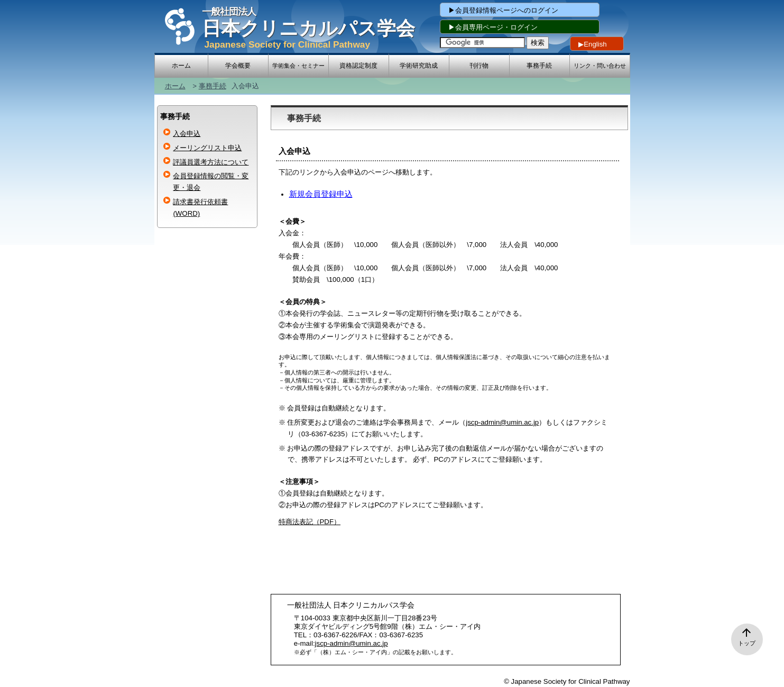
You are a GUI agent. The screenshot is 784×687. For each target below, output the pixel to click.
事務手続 (213, 86)
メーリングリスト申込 (207, 148)
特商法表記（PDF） (310, 522)
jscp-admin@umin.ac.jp (502, 422)
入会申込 (187, 134)
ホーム (175, 86)
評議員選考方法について (211, 162)
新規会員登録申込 (321, 194)
